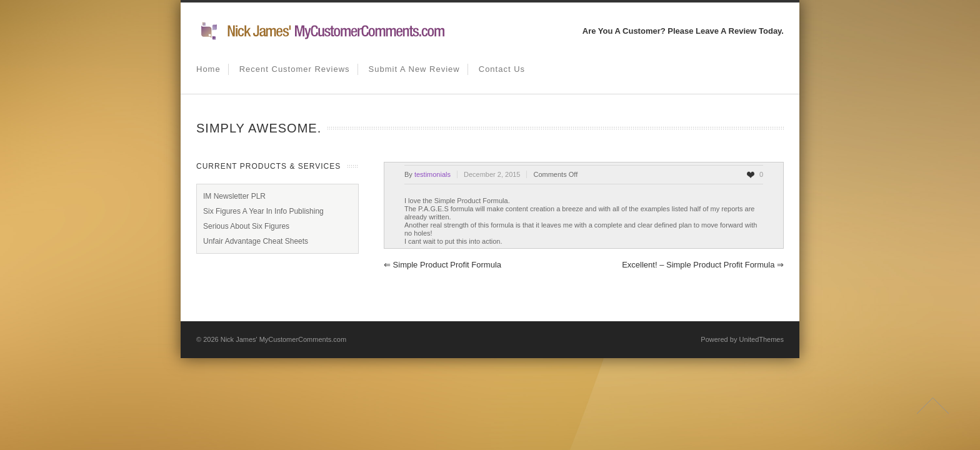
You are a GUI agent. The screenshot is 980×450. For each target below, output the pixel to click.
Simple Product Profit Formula (442, 265)
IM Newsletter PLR (234, 196)
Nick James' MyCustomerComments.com (283, 339)
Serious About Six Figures (246, 226)
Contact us (502, 69)
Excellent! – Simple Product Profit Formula (703, 265)
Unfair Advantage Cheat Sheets (256, 241)
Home (208, 69)
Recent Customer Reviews (295, 69)
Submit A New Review (414, 69)
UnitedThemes (761, 339)
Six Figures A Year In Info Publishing (263, 211)
